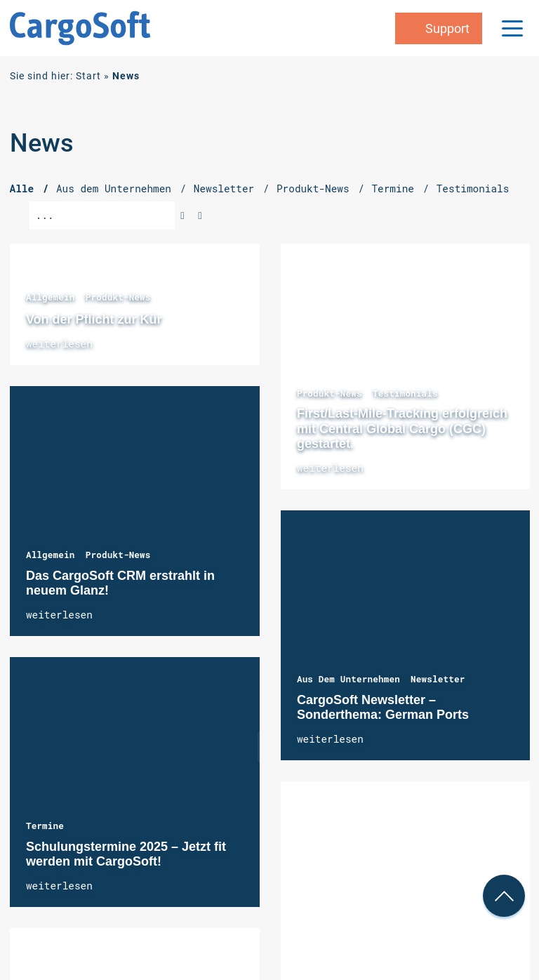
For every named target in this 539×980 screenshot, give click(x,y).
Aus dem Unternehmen (348, 679)
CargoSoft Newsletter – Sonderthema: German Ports (406, 635)
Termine (45, 826)
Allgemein (51, 297)
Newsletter (438, 679)
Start (88, 76)
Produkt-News (118, 297)
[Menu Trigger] (512, 28)
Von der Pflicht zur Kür (94, 319)
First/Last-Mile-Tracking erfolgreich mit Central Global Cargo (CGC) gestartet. (406, 366)
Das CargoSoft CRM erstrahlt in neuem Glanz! (135, 511)
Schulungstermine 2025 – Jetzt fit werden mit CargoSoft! (135, 782)
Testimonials (405, 393)
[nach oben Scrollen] (504, 896)
